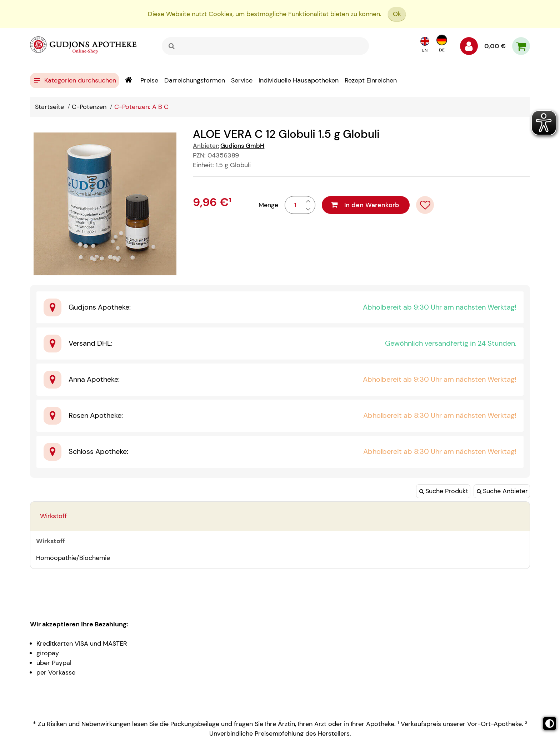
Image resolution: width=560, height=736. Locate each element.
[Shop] (128, 81)
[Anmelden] (469, 48)
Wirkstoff (53, 516)
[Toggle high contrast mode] (550, 724)
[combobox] (265, 46)
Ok (397, 14)
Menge (268, 205)
